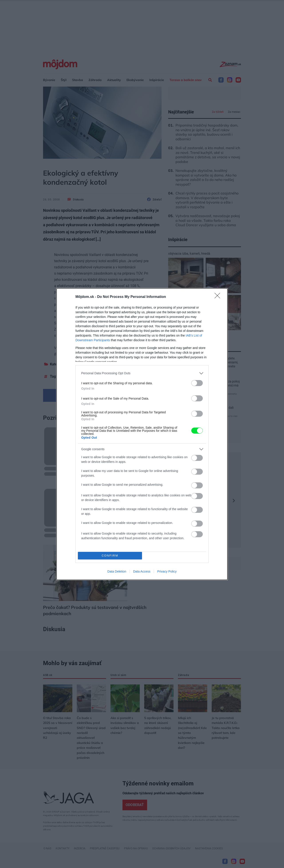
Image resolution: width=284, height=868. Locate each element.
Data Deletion (117, 571)
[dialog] (142, 434)
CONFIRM (110, 556)
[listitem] (142, 373)
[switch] (197, 383)
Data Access (142, 571)
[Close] (219, 297)
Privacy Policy (167, 571)
